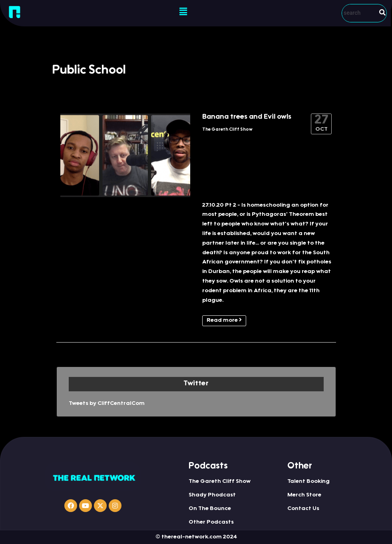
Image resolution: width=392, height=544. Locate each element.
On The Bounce (210, 509)
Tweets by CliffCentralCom (107, 404)
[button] (183, 12)
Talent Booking (308, 482)
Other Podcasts (211, 522)
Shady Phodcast (212, 495)
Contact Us (303, 509)
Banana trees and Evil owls (247, 117)
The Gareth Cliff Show (227, 130)
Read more (224, 320)
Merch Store (304, 495)
